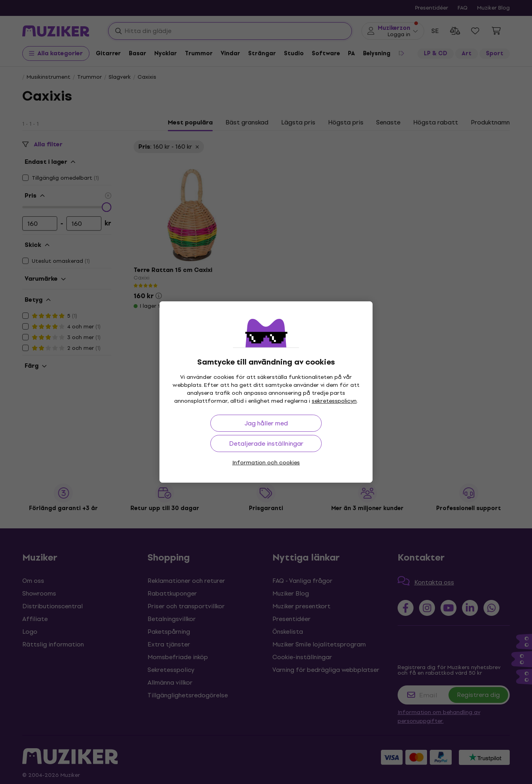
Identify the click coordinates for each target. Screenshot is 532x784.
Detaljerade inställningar (266, 443)
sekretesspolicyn (334, 401)
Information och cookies (266, 463)
